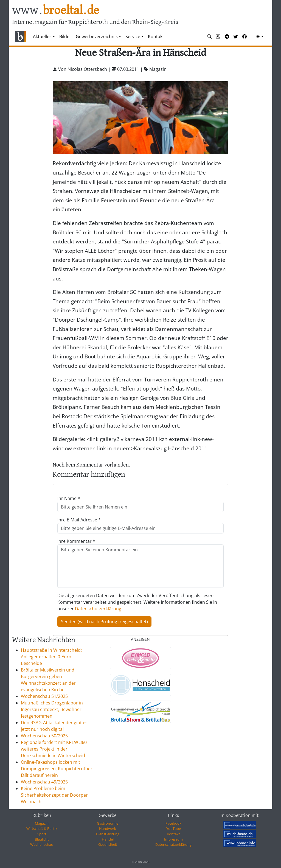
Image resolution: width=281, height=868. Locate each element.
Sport (42, 834)
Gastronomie (108, 823)
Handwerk (108, 828)
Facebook (173, 823)
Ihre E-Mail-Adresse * (79, 520)
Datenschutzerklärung (98, 609)
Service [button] (133, 36)
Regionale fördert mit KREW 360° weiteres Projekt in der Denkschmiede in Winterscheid (55, 749)
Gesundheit (108, 844)
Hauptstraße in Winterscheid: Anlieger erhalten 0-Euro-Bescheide (51, 657)
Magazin (42, 823)
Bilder (65, 36)
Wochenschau (42, 844)
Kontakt (156, 36)
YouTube (174, 828)
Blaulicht (42, 839)
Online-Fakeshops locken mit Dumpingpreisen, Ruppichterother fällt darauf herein (57, 769)
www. (56, 11)
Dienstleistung (108, 834)
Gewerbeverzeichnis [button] (97, 36)
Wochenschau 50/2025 (44, 736)
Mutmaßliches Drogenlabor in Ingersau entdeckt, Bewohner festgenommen (52, 709)
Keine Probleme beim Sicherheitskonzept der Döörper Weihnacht (54, 795)
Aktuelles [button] (42, 36)
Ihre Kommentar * (76, 541)
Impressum (173, 839)
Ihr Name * (69, 498)
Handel (108, 839)
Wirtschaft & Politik (42, 828)
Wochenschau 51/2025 (44, 696)
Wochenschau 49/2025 (44, 782)
